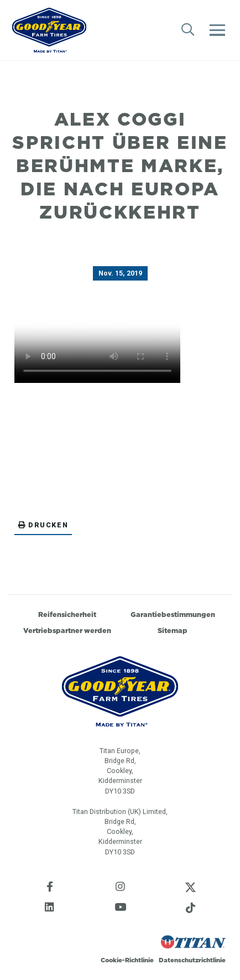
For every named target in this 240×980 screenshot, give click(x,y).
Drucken (43, 525)
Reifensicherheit (67, 615)
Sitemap (173, 631)
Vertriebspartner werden (67, 631)
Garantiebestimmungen (173, 615)
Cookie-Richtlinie (127, 960)
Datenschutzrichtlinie (192, 960)
